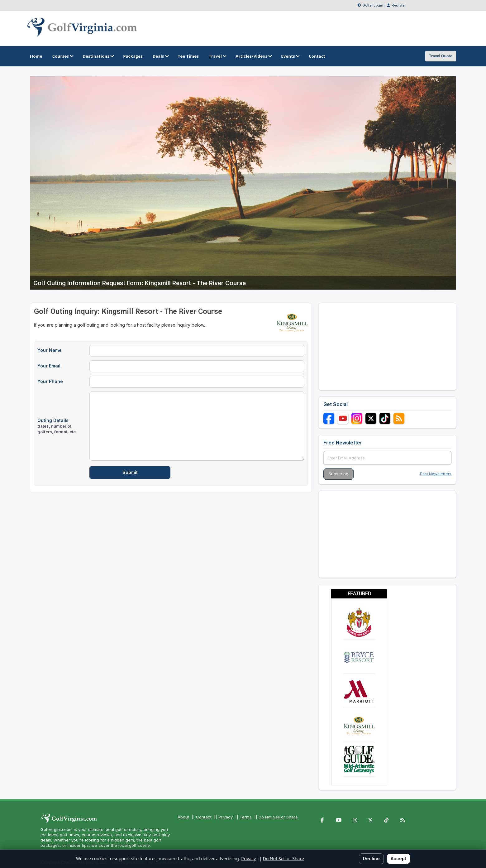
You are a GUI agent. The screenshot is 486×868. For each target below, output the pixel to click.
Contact (204, 817)
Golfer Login (373, 5)
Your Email (49, 366)
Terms (246, 817)
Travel (217, 56)
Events (290, 56)
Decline (371, 858)
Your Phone (50, 381)
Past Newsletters (436, 474)
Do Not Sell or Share (278, 817)
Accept (398, 858)
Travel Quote (441, 56)
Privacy (226, 817)
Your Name (50, 350)
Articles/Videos (253, 56)
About (183, 817)
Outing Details (57, 426)
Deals (160, 56)
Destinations (98, 56)
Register (399, 5)
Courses (62, 56)
